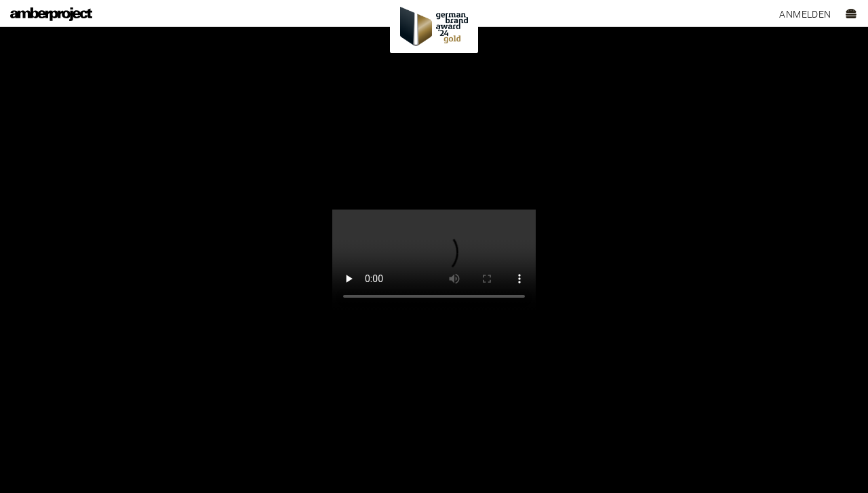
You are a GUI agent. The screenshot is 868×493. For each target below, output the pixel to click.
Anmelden (805, 14)
